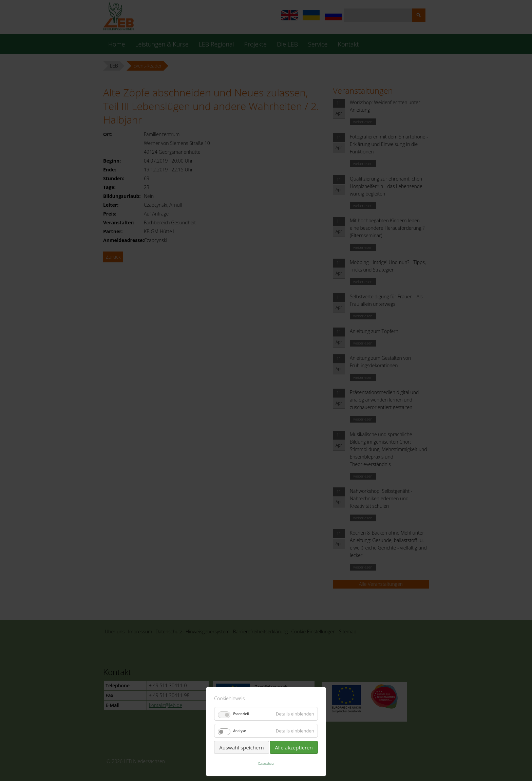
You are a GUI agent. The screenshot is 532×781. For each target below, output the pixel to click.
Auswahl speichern (241, 747)
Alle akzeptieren (294, 747)
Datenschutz (266, 764)
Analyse (240, 731)
